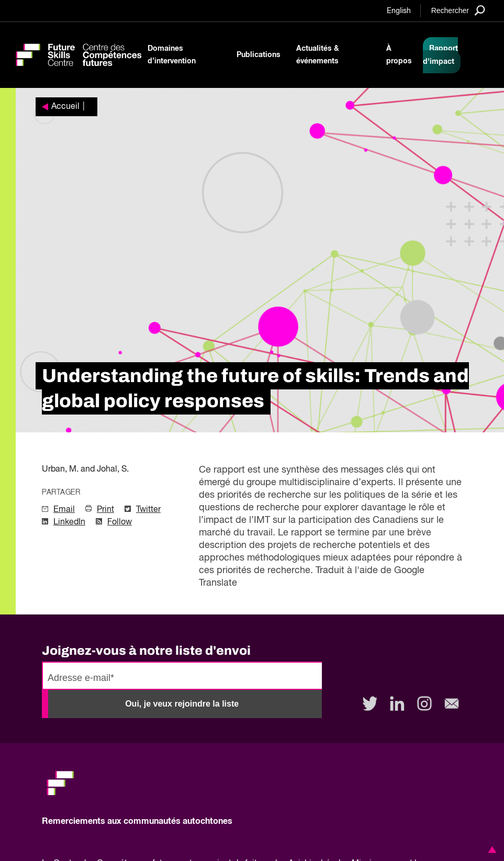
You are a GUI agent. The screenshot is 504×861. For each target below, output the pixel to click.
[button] (490, 849)
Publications (259, 55)
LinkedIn (69, 522)
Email (64, 510)
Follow (120, 522)
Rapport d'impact (440, 55)
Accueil (65, 107)
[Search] (458, 10)
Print (105, 510)
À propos (399, 55)
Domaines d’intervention (172, 55)
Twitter (148, 510)
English (399, 11)
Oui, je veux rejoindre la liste (182, 704)
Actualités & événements (318, 55)
